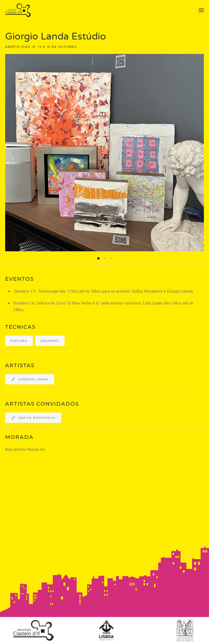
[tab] (98, 258)
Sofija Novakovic (33, 418)
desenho (50, 341)
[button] (201, 10)
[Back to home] (19, 10)
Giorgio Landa (30, 379)
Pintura (19, 341)
